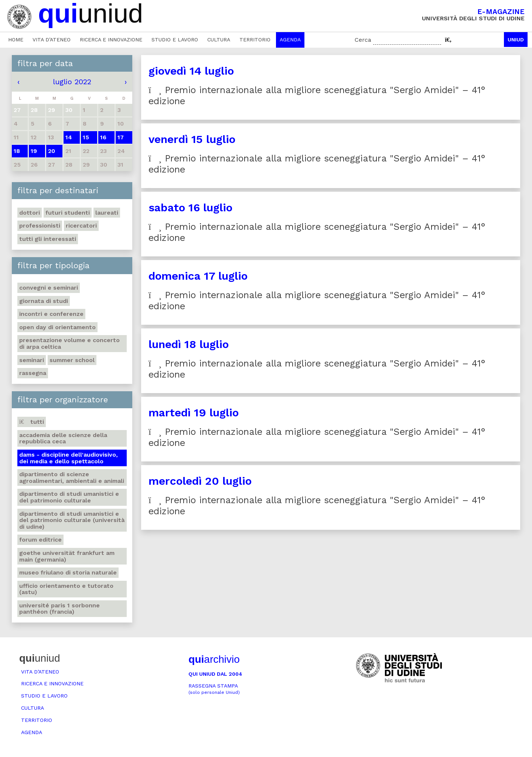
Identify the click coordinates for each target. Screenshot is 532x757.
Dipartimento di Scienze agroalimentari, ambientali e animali (72, 478)
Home (16, 40)
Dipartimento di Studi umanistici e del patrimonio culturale (69, 497)
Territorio (255, 40)
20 (52, 151)
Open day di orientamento (57, 327)
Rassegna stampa (214, 689)
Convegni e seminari (49, 288)
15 (86, 137)
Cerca (363, 40)
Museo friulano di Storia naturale (68, 572)
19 (34, 151)
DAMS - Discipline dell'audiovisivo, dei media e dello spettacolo (69, 458)
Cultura (219, 40)
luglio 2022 (72, 82)
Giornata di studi (44, 301)
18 (17, 151)
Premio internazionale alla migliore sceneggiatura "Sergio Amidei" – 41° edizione (317, 96)
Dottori (30, 213)
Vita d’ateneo (52, 40)
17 (121, 137)
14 (69, 137)
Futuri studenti (68, 213)
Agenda (290, 40)
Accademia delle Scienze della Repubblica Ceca (63, 438)
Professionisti (40, 226)
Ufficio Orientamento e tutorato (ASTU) (66, 589)
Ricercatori (81, 226)
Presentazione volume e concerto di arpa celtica (69, 343)
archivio (214, 659)
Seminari (32, 360)
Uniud (516, 40)
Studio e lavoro (175, 40)
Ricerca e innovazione (111, 40)
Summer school (72, 360)
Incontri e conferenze (51, 314)
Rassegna (33, 373)
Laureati (107, 213)
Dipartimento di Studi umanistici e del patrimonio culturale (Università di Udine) (72, 520)
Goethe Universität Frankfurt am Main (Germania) (67, 556)
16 (103, 137)
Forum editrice (40, 540)
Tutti (32, 422)
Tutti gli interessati (48, 239)
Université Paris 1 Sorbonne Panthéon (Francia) (59, 609)
